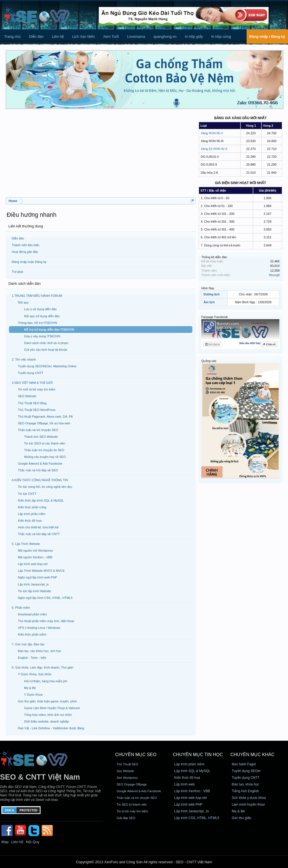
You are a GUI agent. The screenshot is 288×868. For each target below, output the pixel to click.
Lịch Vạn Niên (83, 37)
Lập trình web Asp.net (190, 798)
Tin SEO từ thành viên (132, 805)
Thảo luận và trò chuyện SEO (137, 798)
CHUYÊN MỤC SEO (136, 755)
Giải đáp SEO (126, 818)
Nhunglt (274, 275)
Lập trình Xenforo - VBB (192, 791)
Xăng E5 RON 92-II (214, 149)
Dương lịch (212, 294)
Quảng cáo (209, 361)
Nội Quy (33, 842)
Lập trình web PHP (188, 805)
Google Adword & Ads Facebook (139, 791)
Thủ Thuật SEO (127, 764)
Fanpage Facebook (215, 317)
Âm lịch (209, 302)
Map (5, 842)
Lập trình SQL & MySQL (192, 771)
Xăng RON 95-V (212, 133)
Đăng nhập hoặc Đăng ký (29, 262)
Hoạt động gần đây (25, 252)
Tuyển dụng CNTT (246, 778)
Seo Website (125, 771)
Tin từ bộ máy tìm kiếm (132, 811)
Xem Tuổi (111, 37)
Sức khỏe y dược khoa (249, 798)
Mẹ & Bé (238, 811)
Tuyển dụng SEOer (246, 771)
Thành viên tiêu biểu (26, 245)
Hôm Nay (208, 288)
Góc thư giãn (241, 818)
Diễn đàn (36, 37)
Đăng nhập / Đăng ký (267, 37)
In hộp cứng (221, 37)
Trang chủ (12, 37)
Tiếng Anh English (245, 791)
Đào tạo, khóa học (245, 784)
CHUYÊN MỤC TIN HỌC (198, 755)
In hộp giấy (194, 37)
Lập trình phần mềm (189, 764)
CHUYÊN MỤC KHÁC (252, 755)
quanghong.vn (165, 37)
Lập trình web (184, 784)
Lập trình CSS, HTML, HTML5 (197, 818)
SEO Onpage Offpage (132, 784)
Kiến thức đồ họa (187, 778)
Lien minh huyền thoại (248, 805)
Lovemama (136, 37)
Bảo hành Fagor (244, 764)
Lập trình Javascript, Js (192, 811)
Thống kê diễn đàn (214, 257)
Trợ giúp (17, 272)
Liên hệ (58, 37)
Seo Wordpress (127, 778)
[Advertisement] (101, 155)
